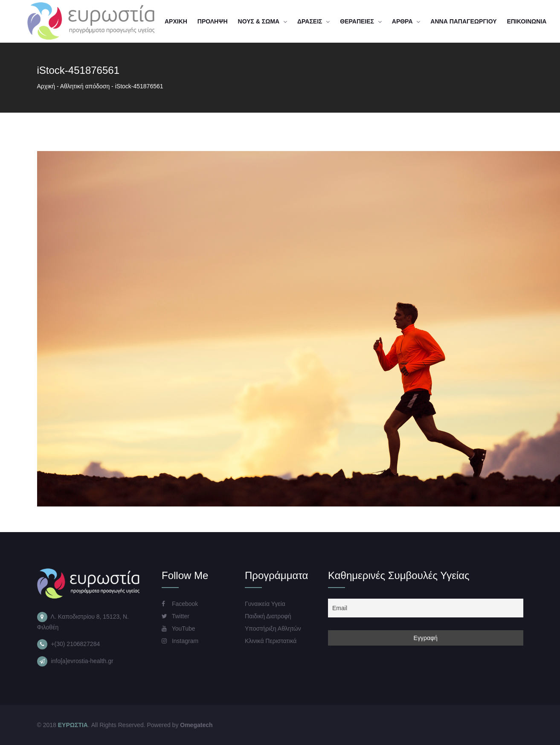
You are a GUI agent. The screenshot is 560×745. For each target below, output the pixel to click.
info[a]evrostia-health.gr (82, 661)
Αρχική (46, 86)
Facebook (180, 604)
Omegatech (196, 725)
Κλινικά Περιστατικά (271, 641)
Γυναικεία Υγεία (265, 604)
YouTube (178, 629)
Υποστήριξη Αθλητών (273, 629)
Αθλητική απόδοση (85, 86)
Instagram (180, 641)
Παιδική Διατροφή (268, 616)
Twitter (176, 616)
